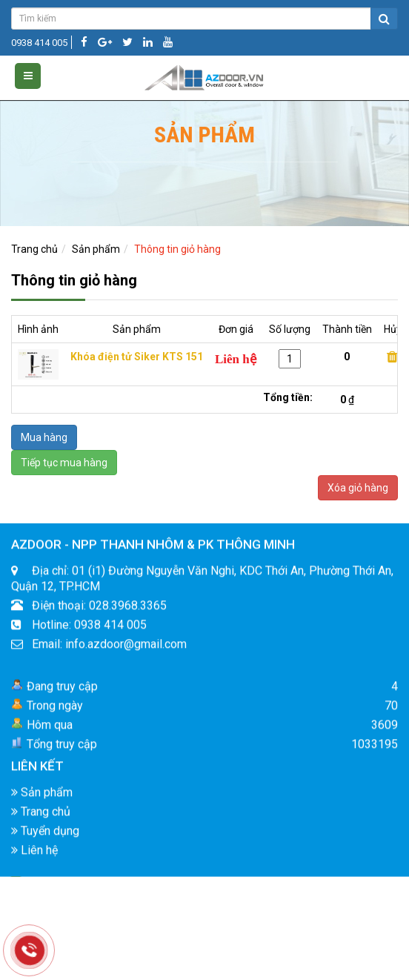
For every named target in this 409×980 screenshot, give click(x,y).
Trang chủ (34, 249)
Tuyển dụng (45, 842)
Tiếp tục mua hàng (64, 463)
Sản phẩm (96, 249)
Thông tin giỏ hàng (177, 249)
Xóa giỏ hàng (358, 488)
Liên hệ (34, 862)
